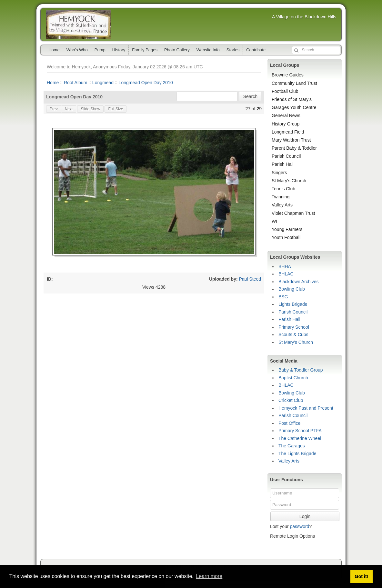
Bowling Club (292, 289)
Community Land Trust (294, 83)
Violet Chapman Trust (293, 213)
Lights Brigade (293, 304)
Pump (100, 50)
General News (286, 115)
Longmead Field (288, 132)
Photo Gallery (177, 50)
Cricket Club (291, 400)
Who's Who (77, 50)
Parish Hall (283, 164)
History (119, 50)
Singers (279, 173)
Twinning (281, 197)
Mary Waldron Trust (291, 140)
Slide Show (90, 109)
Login (305, 516)
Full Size (116, 109)
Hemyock (79, 25)
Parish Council (286, 156)
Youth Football (286, 237)
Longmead (103, 83)
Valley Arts (282, 205)
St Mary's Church (289, 181)
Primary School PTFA (300, 431)
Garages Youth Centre (294, 107)
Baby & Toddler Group (301, 370)
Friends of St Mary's (292, 99)
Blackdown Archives (299, 282)
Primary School (294, 327)
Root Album (75, 83)
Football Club (285, 91)
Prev (54, 109)
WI (274, 221)
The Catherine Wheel (300, 438)
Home (54, 50)
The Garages (292, 446)
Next (69, 109)
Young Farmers (287, 229)
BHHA (285, 266)
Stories (233, 50)
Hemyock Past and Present (306, 408)
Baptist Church (293, 378)
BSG (283, 297)
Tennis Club (283, 189)
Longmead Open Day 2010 (146, 83)
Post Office (289, 423)
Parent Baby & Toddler (294, 148)
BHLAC (286, 274)
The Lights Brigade (297, 453)
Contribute (256, 50)
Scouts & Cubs (293, 334)
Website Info (208, 50)
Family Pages (145, 50)
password (299, 526)
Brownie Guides (288, 75)
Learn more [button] (209, 576)
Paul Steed (250, 279)
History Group (286, 124)
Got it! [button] (361, 576)
